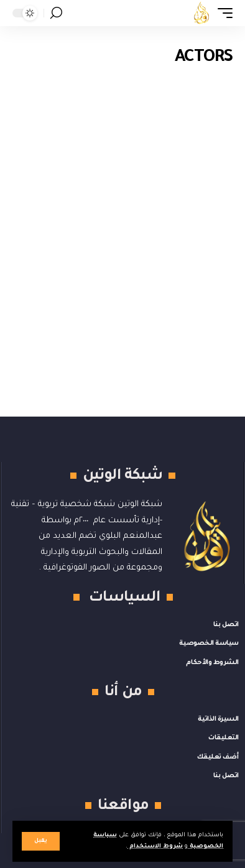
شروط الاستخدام (155, 847)
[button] (41, 841)
